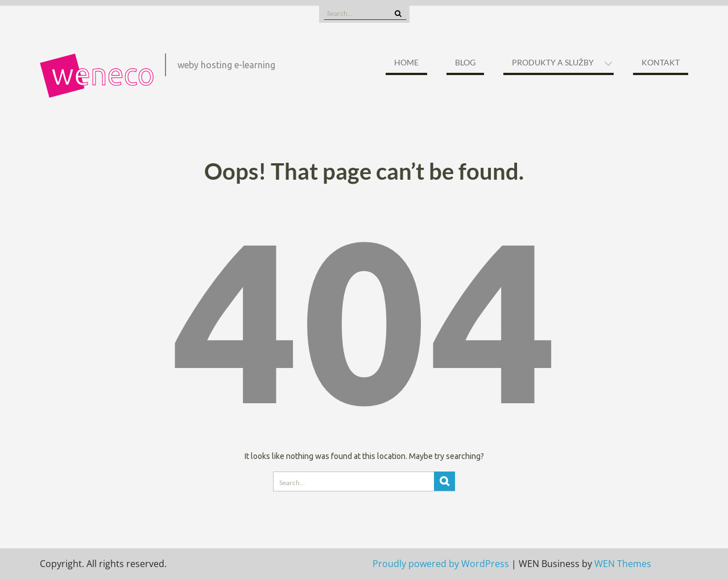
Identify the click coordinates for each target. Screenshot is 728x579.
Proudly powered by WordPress (441, 564)
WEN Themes (623, 564)
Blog (465, 62)
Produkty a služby (553, 62)
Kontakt (661, 62)
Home (406, 62)
